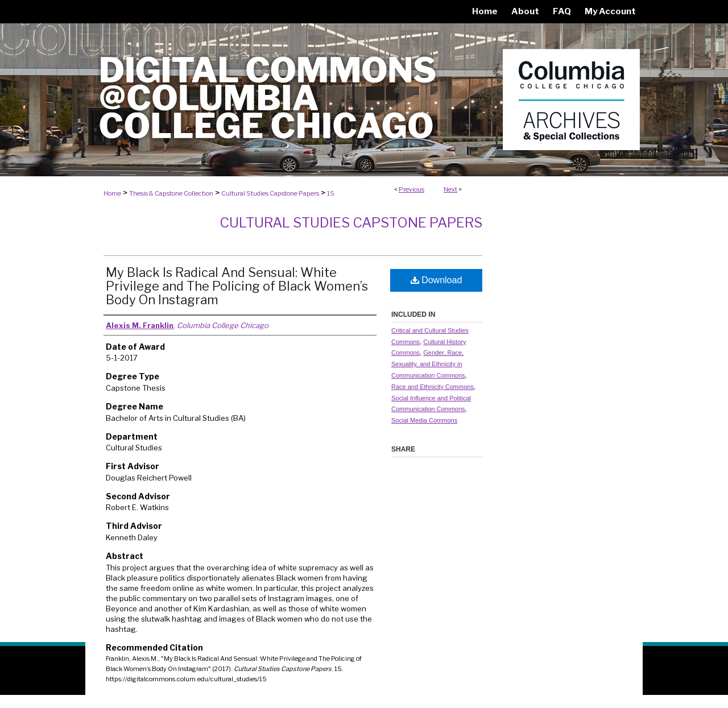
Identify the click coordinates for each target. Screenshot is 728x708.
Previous (411, 189)
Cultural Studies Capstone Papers (270, 193)
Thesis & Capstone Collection (171, 193)
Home (112, 193)
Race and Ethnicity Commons (433, 387)
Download (437, 280)
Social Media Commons (424, 420)
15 (331, 193)
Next (450, 189)
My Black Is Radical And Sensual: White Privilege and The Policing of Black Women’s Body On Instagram (237, 286)
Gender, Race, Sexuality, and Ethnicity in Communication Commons (428, 364)
